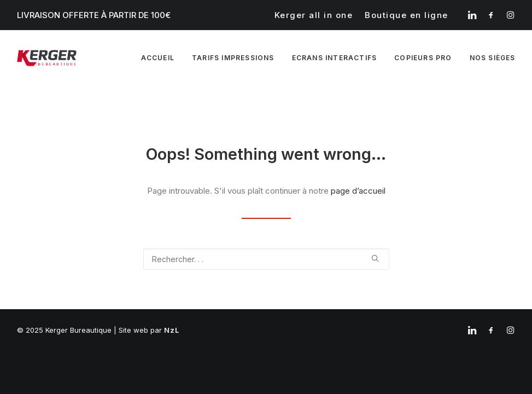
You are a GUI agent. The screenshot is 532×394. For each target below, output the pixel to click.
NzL (172, 330)
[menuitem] (314, 15)
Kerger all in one (314, 15)
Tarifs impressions (233, 58)
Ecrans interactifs (335, 58)
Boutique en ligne (407, 15)
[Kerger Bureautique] (47, 58)
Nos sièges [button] (493, 58)
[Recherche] (266, 259)
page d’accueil (358, 191)
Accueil (158, 58)
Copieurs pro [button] (423, 58)
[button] (472, 15)
